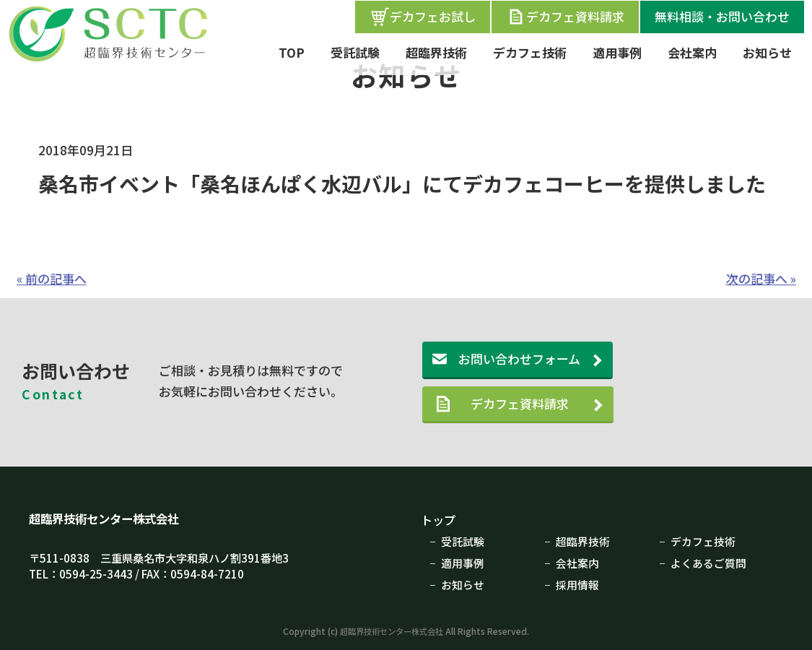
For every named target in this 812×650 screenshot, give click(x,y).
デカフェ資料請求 (565, 17)
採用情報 (577, 583)
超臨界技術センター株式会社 (109, 518)
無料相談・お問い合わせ (722, 16)
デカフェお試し (423, 17)
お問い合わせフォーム (519, 359)
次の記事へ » (761, 278)
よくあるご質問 (708, 562)
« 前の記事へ (52, 278)
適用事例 (617, 52)
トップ (439, 520)
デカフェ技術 (530, 52)
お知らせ (767, 52)
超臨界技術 (436, 52)
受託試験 (355, 52)
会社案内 (692, 52)
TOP (292, 52)
